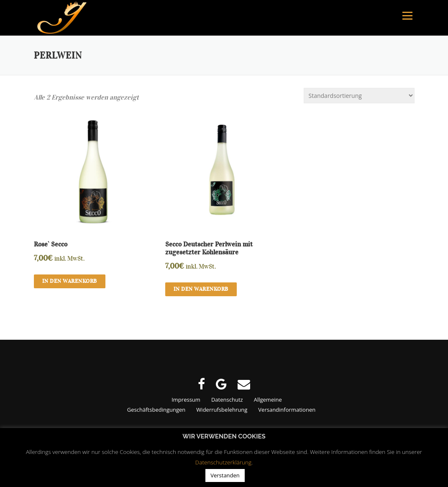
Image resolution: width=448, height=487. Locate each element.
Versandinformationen (287, 410)
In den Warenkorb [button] (70, 281)
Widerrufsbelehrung (222, 410)
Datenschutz (227, 400)
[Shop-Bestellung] (359, 96)
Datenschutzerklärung (224, 462)
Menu (407, 15)
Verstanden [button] (225, 475)
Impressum (186, 400)
